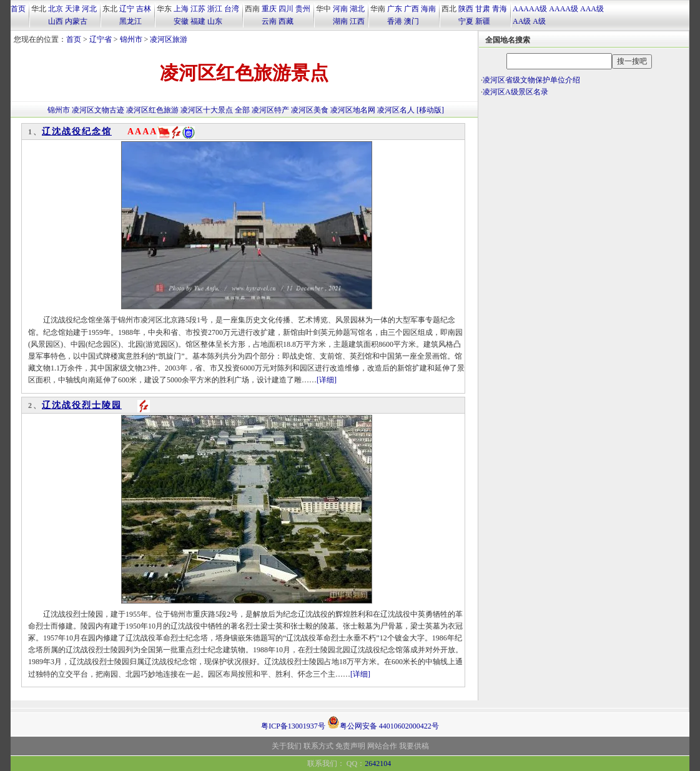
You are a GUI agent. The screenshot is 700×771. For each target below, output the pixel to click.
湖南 (340, 21)
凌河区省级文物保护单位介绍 (531, 80)
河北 (89, 9)
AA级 (522, 21)
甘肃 (483, 9)
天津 (72, 9)
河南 (340, 9)
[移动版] (430, 110)
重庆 (269, 9)
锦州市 (131, 39)
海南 (428, 9)
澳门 (412, 21)
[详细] (327, 380)
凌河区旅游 (169, 39)
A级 (539, 21)
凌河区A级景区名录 (515, 92)
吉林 (144, 9)
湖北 (357, 9)
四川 (286, 9)
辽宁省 (101, 39)
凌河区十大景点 (207, 110)
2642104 (378, 764)
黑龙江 (131, 21)
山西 (56, 21)
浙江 (215, 9)
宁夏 (466, 21)
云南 (269, 21)
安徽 (181, 21)
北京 (56, 9)
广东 (395, 9)
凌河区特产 (270, 110)
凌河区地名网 (353, 110)
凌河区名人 (396, 110)
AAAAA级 (530, 9)
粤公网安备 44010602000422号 (383, 722)
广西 (412, 9)
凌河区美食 (310, 110)
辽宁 (127, 9)
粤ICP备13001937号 (293, 726)
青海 (500, 9)
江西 (357, 21)
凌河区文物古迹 (98, 110)
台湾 (232, 9)
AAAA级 (564, 9)
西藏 (286, 21)
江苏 (198, 9)
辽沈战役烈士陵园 (82, 405)
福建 (198, 21)
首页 (18, 9)
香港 (395, 21)
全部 (242, 110)
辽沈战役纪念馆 (77, 132)
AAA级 (592, 9)
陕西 (466, 9)
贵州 (303, 9)
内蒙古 (76, 21)
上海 (181, 9)
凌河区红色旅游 (152, 110)
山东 (215, 21)
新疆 (483, 21)
